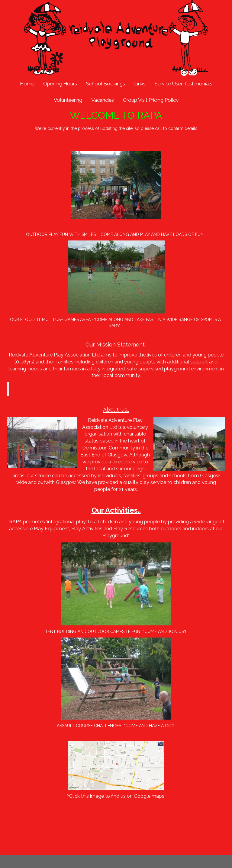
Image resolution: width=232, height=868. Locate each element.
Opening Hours (60, 84)
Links (140, 84)
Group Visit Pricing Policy (151, 100)
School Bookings (106, 84)
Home (27, 84)
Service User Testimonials (184, 84)
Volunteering (68, 100)
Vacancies (103, 100)
